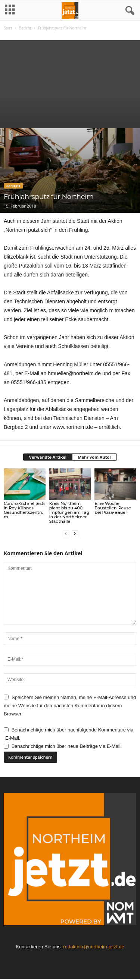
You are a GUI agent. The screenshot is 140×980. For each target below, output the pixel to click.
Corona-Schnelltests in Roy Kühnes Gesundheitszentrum (25, 510)
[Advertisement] (70, 82)
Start (8, 28)
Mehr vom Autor (94, 457)
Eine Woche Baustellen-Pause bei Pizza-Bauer (113, 508)
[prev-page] (66, 534)
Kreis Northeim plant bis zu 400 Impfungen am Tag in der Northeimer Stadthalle (69, 512)
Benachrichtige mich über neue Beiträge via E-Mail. (67, 746)
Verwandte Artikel (48, 457)
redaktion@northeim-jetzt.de (94, 947)
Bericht (25, 28)
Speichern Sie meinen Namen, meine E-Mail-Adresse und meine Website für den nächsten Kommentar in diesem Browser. (70, 706)
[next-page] (75, 534)
